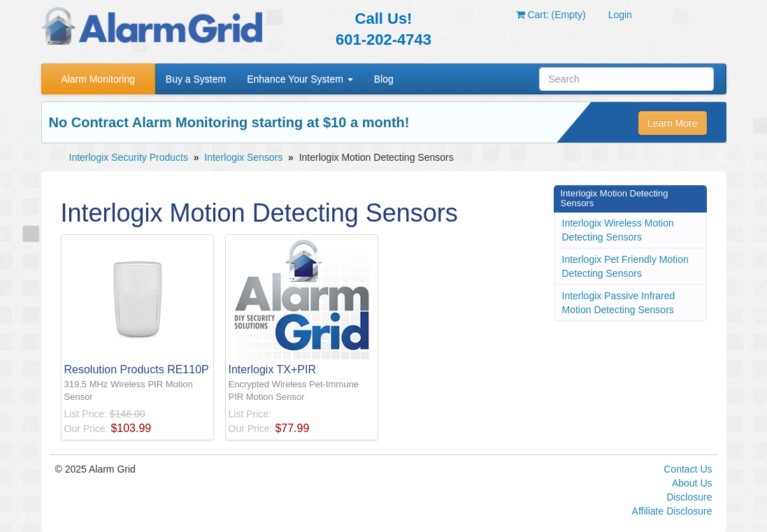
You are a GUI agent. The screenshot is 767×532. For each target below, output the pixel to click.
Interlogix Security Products (129, 157)
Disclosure (689, 497)
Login (620, 15)
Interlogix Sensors (243, 157)
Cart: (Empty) (551, 15)
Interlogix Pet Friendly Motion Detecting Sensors (625, 266)
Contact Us (688, 469)
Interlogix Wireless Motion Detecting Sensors (618, 230)
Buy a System (196, 79)
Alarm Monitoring (98, 79)
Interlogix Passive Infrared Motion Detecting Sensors (619, 303)
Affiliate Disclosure (672, 511)
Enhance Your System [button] (300, 79)
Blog (384, 79)
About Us (692, 483)
